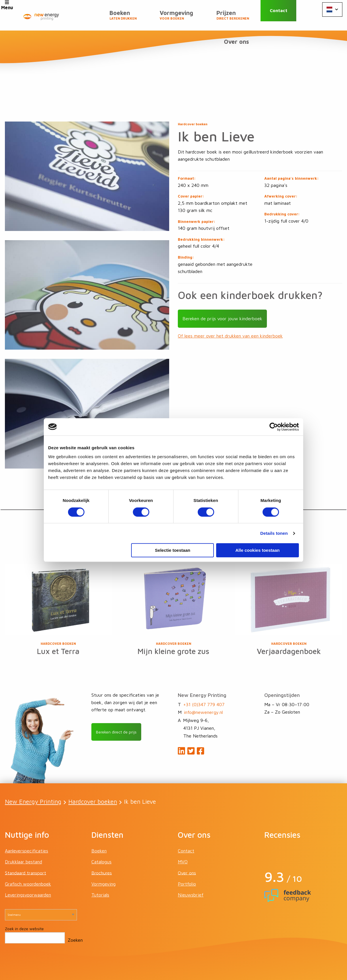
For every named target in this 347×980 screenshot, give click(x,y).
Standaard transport (26, 848)
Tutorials (100, 870)
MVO (183, 837)
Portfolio (187, 859)
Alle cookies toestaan (258, 550)
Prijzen (192, 18)
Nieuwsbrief (191, 870)
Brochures (102, 848)
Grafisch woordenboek (28, 859)
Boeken (91, 18)
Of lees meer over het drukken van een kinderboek (230, 310)
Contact (285, 15)
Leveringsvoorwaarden (28, 870)
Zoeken (75, 915)
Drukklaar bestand (23, 837)
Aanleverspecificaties (27, 826)
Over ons (239, 15)
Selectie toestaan (173, 550)
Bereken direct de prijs (119, 707)
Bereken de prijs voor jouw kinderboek (222, 293)
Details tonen (274, 533)
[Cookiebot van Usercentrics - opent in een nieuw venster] (274, 427)
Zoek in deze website (24, 904)
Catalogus (101, 837)
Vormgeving (140, 18)
